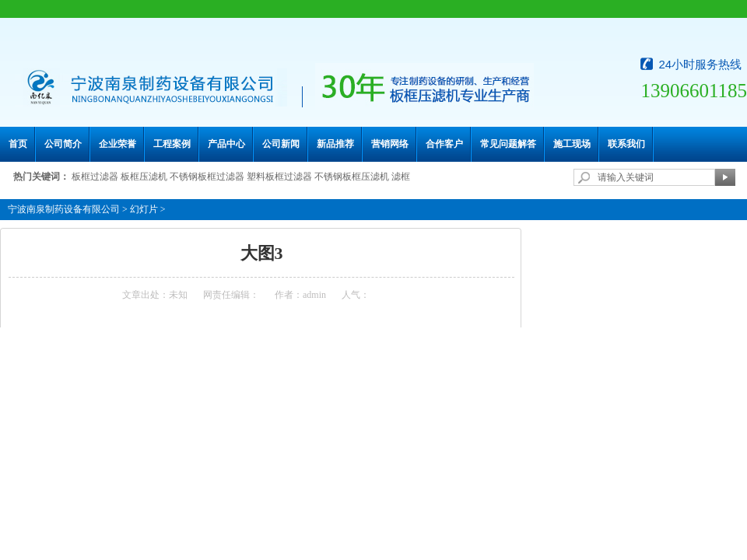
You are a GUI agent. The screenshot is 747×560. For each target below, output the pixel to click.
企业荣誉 (117, 144)
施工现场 (572, 144)
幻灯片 (144, 209)
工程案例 (172, 144)
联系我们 (626, 144)
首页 (18, 144)
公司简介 (63, 144)
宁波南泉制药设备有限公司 (64, 209)
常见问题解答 (508, 144)
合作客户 (444, 144)
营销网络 (390, 144)
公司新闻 (281, 144)
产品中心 (226, 144)
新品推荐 (335, 144)
